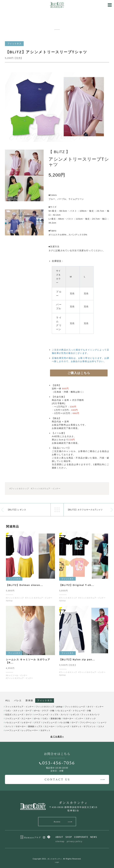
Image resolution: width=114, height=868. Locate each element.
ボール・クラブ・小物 (44, 711)
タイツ (29, 715)
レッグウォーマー (30, 730)
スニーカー (50, 726)
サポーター (21, 726)
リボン (45, 719)
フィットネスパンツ (90, 715)
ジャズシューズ (50, 723)
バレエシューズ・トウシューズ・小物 (74, 711)
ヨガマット (45, 730)
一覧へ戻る (57, 510)
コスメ (101, 726)
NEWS (94, 837)
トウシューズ (63, 726)
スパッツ (9, 726)
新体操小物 (56, 719)
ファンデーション (88, 723)
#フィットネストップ (19, 489)
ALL (8, 700)
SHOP (69, 837)
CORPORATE (81, 837)
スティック (91, 719)
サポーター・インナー (73, 719)
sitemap (60, 841)
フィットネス (45, 700)
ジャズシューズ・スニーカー (18, 719)
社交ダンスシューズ (14, 715)
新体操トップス (35, 726)
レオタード (27, 723)
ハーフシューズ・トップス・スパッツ (51, 715)
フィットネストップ (45, 707)
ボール (37, 719)
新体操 (29, 700)
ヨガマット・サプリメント (84, 726)
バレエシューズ (12, 723)
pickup (59, 707)
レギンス (75, 715)
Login (57, 862)
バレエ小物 (64, 723)
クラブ (37, 723)
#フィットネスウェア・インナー (46, 489)
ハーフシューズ (12, 730)
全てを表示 (57, 737)
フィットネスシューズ (75, 707)
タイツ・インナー (95, 707)
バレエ (18, 700)
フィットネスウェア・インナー (19, 707)
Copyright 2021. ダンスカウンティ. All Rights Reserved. (57, 859)
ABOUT (59, 837)
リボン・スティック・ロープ (18, 711)
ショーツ (102, 723)
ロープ (75, 723)
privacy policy (75, 841)
